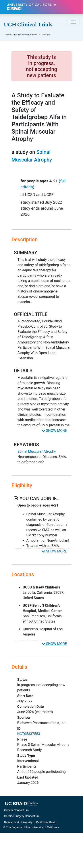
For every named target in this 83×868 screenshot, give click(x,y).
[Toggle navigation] (73, 22)
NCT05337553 (29, 734)
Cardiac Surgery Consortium (22, 816)
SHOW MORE (54, 431)
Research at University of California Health (31, 822)
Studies (21, 35)
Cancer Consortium (16, 810)
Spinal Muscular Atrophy (37, 451)
